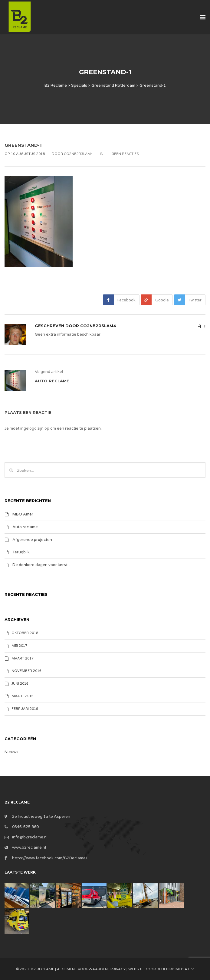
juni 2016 (20, 684)
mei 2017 (19, 646)
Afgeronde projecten (32, 539)
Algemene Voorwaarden (82, 969)
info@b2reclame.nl (30, 837)
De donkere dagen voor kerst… (42, 565)
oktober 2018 (25, 633)
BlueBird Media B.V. (176, 969)
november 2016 (26, 671)
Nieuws (11, 752)
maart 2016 (23, 696)
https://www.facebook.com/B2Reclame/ (50, 858)
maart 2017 (23, 658)
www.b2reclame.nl (29, 847)
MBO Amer (23, 514)
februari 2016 (25, 709)
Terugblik (21, 552)
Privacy (118, 969)
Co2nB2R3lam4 (98, 326)
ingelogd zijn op (35, 428)
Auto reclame (25, 527)
